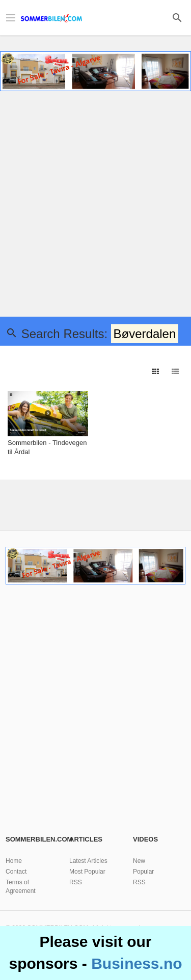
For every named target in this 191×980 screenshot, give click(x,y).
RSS (76, 882)
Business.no (137, 963)
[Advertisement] (95, 205)
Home (14, 861)
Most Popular (87, 872)
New (139, 861)
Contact (16, 872)
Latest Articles (88, 861)
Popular (143, 872)
